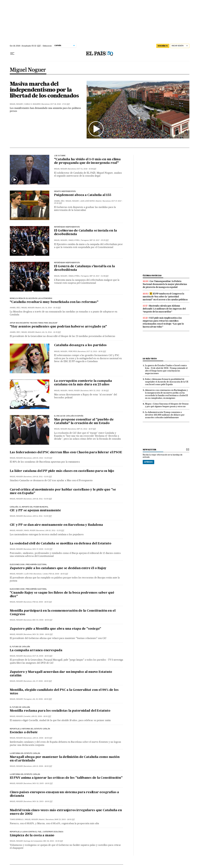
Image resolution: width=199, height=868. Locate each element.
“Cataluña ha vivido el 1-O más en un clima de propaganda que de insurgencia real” (87, 161)
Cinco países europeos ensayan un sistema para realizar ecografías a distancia (64, 794)
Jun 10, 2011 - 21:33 (55, 531)
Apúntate (148, 462)
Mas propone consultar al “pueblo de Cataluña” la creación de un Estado (84, 422)
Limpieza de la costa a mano (32, 836)
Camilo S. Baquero (32, 104)
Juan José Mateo (88, 201)
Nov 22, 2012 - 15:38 (99, 391)
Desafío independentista (65, 191)
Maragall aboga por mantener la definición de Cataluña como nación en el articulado (65, 759)
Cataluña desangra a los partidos (80, 345)
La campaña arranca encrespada (36, 650)
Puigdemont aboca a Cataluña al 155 (83, 195)
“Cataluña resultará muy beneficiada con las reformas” (54, 302)
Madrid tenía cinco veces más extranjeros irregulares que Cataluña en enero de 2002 (66, 812)
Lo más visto (150, 359)
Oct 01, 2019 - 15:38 (87, 169)
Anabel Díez (59, 201)
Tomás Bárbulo (17, 819)
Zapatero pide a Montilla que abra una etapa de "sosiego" (56, 629)
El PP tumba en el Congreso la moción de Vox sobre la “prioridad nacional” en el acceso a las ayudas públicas (165, 297)
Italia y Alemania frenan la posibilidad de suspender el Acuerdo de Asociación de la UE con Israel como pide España (167, 382)
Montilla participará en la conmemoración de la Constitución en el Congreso (63, 613)
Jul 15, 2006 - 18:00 (42, 699)
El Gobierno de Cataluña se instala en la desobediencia (86, 233)
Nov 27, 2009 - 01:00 (43, 549)
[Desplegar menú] (12, 54)
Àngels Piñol (74, 240)
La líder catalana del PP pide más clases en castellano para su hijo (62, 471)
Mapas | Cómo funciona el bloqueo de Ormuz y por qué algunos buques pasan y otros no (167, 405)
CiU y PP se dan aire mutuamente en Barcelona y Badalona (56, 525)
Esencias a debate (24, 732)
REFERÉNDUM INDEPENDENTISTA (67, 227)
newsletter (150, 450)
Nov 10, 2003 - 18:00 (43, 801)
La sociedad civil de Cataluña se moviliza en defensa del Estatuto (61, 544)
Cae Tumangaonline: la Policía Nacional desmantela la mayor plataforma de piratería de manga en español (165, 284)
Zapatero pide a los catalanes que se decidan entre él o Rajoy (58, 568)
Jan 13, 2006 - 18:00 (42, 766)
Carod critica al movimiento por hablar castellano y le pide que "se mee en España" (63, 492)
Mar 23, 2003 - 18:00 (65, 819)
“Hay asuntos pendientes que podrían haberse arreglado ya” (58, 327)
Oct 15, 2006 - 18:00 (43, 656)
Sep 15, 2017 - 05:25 (99, 240)
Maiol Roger (74, 391)
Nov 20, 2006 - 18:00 (43, 634)
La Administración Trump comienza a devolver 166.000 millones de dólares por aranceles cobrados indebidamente (165, 415)
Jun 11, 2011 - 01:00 (42, 516)
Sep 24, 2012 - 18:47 (86, 429)
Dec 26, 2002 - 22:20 (53, 841)
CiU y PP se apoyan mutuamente (35, 511)
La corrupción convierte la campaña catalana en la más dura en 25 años (83, 383)
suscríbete (163, 46)
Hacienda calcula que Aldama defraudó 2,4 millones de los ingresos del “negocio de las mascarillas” (164, 309)
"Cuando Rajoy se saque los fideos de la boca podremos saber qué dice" (62, 595)
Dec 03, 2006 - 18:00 (43, 620)
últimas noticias (152, 276)
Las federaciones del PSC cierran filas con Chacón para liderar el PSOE (66, 452)
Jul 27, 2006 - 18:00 (42, 681)
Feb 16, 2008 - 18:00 (58, 574)
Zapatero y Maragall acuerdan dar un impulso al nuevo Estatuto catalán (61, 674)
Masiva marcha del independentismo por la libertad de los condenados (44, 90)
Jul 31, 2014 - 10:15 (51, 308)
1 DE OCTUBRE (60, 156)
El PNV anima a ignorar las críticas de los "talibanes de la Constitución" (66, 778)
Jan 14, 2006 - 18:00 (42, 738)
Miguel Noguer (28, 70)
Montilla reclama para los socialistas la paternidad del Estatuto (60, 711)
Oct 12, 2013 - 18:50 (96, 351)
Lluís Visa (28, 574)
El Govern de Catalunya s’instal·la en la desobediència (84, 268)
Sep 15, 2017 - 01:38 (99, 276)
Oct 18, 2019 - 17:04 (60, 104)
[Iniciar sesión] (180, 46)
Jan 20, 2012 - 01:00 (42, 458)
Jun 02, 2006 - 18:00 (41, 716)
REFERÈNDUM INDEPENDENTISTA (67, 263)
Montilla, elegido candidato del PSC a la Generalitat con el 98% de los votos (64, 692)
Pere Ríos (73, 351)
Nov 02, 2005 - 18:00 (43, 783)
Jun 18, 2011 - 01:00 (42, 477)
